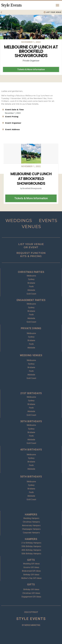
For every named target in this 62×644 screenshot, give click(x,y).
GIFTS (31, 560)
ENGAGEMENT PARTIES (31, 300)
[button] (57, 5)
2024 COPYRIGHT (31, 612)
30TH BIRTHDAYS (31, 421)
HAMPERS (31, 515)
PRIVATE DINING (31, 328)
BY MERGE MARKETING (31, 625)
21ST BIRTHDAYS (31, 393)
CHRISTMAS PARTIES (31, 272)
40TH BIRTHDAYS (31, 450)
